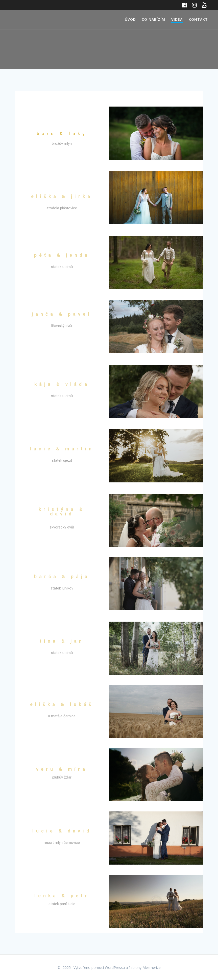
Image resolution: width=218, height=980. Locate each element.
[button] (156, 133)
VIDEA (177, 19)
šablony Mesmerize (145, 967)
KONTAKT (198, 19)
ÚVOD (130, 19)
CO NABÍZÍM (153, 19)
